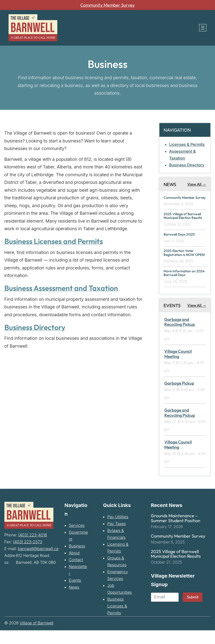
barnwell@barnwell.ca (38, 562)
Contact (76, 573)
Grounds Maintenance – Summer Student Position (176, 532)
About (74, 567)
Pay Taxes (116, 537)
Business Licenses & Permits (117, 620)
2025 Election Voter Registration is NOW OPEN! (181, 264)
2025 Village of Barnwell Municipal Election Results (184, 222)
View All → (197, 184)
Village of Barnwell (36, 637)
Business (77, 560)
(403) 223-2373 (28, 556)
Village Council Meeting (178, 367)
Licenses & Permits (187, 144)
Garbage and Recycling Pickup (180, 336)
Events (75, 594)
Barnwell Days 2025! (180, 243)
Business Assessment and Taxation (65, 288)
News (74, 601)
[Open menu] (203, 28)
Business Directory (37, 327)
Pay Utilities (118, 530)
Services (77, 539)
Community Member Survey (107, 5)
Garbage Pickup (179, 397)
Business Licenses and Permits (57, 241)
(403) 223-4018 (33, 549)
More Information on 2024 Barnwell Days (181, 287)
